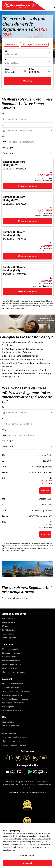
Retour (32, 69)
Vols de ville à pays (29, 788)
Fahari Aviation (8, 634)
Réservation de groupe (11, 653)
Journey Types (7, 147)
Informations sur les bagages (13, 672)
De (6, 51)
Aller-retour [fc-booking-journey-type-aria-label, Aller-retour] (10, 44)
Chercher (28, 81)
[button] (34, 44)
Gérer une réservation (10, 649)
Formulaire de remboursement (14, 745)
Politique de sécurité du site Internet (16, 691)
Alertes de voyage (9, 733)
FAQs (4, 730)
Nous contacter (8, 722)
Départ (7, 69)
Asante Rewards (8, 622)
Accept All (27, 863)
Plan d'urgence (8, 707)
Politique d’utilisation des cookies (15, 699)
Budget (4, 136)
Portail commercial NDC (11, 661)
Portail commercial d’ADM (12, 664)
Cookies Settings (28, 855)
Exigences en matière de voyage (14, 737)
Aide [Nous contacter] (10, 726)
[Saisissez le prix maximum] (30, 142)
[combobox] (29, 119)
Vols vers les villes (27, 782)
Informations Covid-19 (11, 741)
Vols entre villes (8, 785)
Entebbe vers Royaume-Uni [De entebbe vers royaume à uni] (14, 598)
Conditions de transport (11, 687)
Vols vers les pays (12, 782)
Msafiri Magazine (9, 638)
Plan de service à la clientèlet (13, 703)
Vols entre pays (41, 782)
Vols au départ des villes (25, 785)
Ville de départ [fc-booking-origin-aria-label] (12, 54)
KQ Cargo (6, 626)
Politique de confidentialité (12, 684)
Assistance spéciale (10, 668)
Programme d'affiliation (11, 657)
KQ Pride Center (8, 630)
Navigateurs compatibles (12, 695)
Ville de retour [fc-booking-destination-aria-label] (11, 63)
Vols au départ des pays (44, 785)
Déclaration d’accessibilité (12, 710)
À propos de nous (9, 618)
